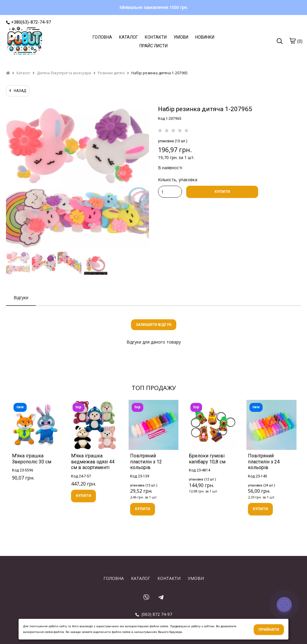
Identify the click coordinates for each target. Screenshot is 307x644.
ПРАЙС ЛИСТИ (153, 46)
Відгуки (21, 298)
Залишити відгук (154, 325)
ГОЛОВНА (102, 37)
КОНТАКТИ (156, 37)
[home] (8, 73)
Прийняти (269, 630)
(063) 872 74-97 (154, 614)
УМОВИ (181, 37)
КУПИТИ (222, 192)
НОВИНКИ (205, 37)
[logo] (25, 42)
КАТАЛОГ (128, 37)
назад (18, 91)
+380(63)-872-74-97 (28, 22)
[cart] (292, 41)
